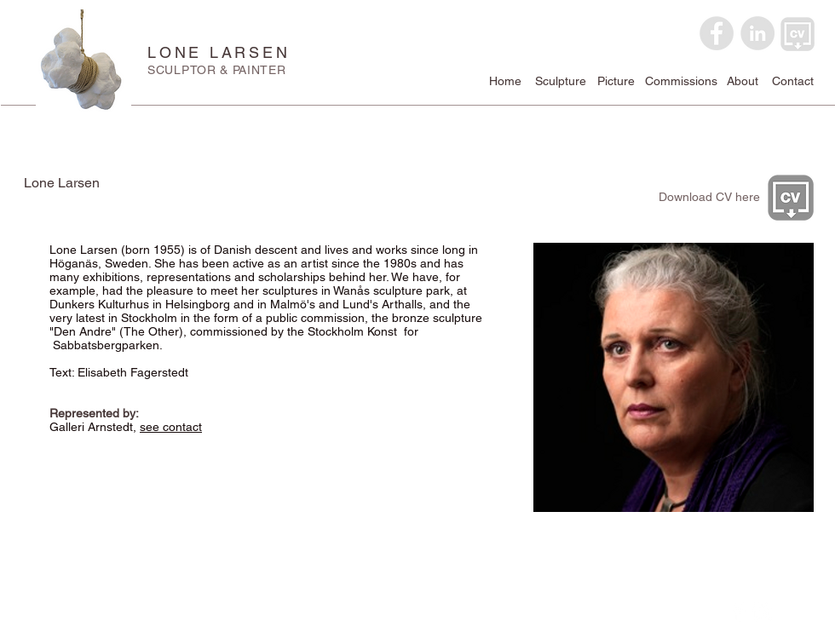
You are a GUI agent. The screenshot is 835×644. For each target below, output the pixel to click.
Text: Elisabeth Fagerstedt (121, 372)
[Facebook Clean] (738, 612)
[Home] (505, 81)
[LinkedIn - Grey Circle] (757, 33)
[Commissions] (681, 81)
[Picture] (616, 81)
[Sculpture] (561, 81)
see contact (171, 427)
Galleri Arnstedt (91, 427)
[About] (742, 81)
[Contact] (792, 81)
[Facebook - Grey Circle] (717, 33)
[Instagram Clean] (762, 612)
